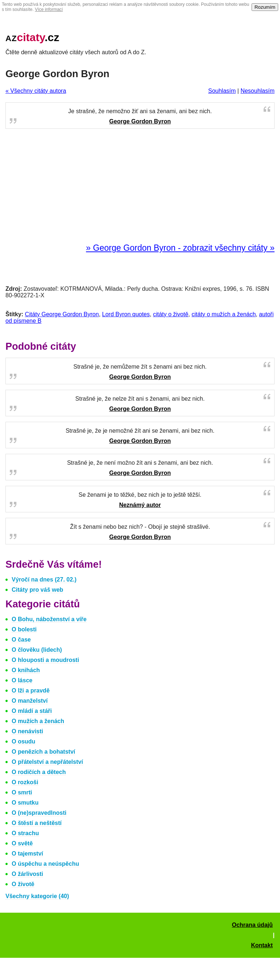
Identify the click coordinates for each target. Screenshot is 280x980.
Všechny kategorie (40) (37, 896)
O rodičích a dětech (39, 772)
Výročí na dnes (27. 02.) (44, 580)
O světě (22, 843)
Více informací (49, 9)
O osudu (24, 741)
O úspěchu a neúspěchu (45, 864)
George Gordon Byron (140, 121)
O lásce (22, 680)
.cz (32, 37)
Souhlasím (222, 91)
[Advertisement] (140, 186)
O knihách (26, 670)
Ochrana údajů (252, 925)
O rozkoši (25, 782)
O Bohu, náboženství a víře (49, 619)
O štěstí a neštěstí (37, 823)
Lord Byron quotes (126, 314)
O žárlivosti (27, 874)
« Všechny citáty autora (36, 91)
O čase (21, 640)
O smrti (22, 792)
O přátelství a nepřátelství (47, 762)
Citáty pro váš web (37, 590)
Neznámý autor (140, 505)
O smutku (25, 803)
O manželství (30, 701)
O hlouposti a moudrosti (45, 660)
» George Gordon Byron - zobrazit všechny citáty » (180, 248)
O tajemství (27, 854)
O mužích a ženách (38, 721)
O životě (23, 884)
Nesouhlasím (258, 91)
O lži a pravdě (31, 691)
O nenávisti (27, 731)
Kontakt (262, 945)
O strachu (25, 833)
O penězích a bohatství (43, 752)
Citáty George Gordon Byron (62, 314)
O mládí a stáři (32, 711)
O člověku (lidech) (37, 650)
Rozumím (265, 7)
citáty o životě (171, 314)
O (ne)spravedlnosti (39, 813)
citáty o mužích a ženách (223, 314)
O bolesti (24, 629)
